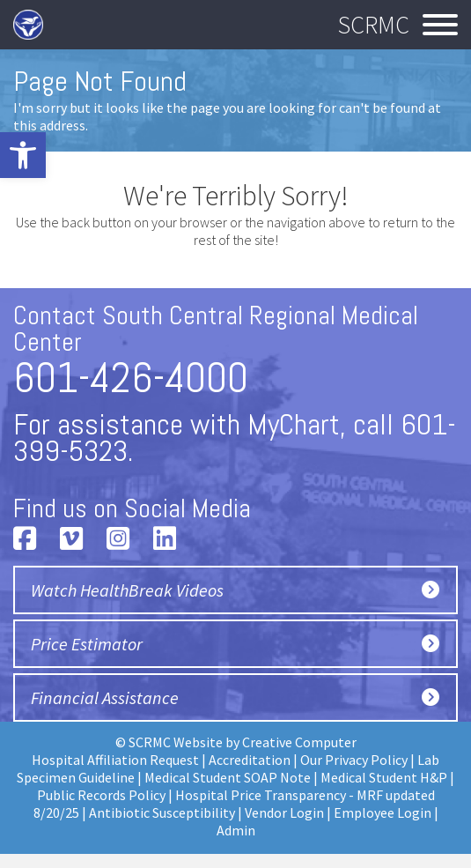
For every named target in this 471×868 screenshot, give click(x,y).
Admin (236, 830)
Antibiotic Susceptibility (162, 812)
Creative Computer (299, 742)
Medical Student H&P (384, 777)
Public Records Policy (101, 795)
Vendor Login (284, 812)
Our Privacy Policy (354, 760)
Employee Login (383, 812)
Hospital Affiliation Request (115, 760)
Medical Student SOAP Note (228, 777)
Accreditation (250, 760)
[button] (23, 155)
